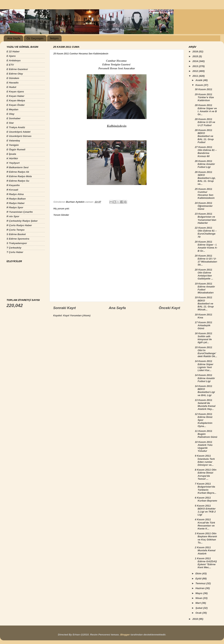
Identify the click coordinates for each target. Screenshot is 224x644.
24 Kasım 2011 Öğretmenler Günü (204, 206)
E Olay (10, 114)
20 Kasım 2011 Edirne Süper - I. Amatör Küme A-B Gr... (206, 246)
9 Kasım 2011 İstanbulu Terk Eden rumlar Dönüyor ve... (205, 460)
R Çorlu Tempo (15, 230)
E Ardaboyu (14, 60)
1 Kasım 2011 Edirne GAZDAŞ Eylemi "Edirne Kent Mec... (206, 563)
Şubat (199, 608)
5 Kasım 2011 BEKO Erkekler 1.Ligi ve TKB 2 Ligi (205, 510)
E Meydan (12, 109)
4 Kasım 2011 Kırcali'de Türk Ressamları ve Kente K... (205, 524)
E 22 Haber (13, 52)
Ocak (199, 613)
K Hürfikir (12, 158)
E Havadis (13, 83)
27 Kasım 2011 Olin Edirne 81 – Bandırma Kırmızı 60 (206, 152)
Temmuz (201, 583)
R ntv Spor (13, 216)
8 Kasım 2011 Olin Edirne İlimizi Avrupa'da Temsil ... (206, 474)
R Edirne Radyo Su (18, 181)
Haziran (200, 588)
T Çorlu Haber (15, 252)
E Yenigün (13, 145)
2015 (196, 56)
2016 (196, 52)
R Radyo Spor (15, 207)
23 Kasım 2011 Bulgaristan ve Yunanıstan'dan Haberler (206, 218)
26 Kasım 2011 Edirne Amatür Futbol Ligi (205, 164)
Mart (198, 603)
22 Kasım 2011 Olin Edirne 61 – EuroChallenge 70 (206, 232)
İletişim (54, 38)
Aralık (199, 80)
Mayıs (199, 593)
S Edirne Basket (16, 234)
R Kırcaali (12, 190)
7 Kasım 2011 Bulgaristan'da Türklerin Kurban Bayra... (206, 488)
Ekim (199, 573)
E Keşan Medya (16, 101)
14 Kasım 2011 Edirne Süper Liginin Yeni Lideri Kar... (204, 366)
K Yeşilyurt (13, 163)
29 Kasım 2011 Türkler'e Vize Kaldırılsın (204, 97)
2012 (196, 71)
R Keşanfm (13, 185)
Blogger (125, 635)
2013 (196, 66)
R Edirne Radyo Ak (18, 172)
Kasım (200, 85)
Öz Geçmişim (35, 38)
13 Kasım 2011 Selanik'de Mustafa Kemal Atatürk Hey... (205, 405)
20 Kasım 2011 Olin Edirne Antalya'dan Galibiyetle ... (204, 274)
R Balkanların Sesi (18, 167)
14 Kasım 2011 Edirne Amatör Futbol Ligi (205, 378)
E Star (10, 123)
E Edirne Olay (15, 74)
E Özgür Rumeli (16, 149)
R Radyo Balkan (16, 199)
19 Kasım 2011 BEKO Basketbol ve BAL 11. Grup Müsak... (204, 303)
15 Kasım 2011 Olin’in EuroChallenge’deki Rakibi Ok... (206, 352)
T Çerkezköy (14, 248)
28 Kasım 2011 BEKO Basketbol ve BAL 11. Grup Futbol (204, 136)
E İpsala (11, 154)
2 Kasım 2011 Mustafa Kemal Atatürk (205, 550)
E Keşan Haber (15, 96)
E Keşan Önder (16, 105)
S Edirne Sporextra (18, 239)
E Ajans (11, 56)
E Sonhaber (14, 118)
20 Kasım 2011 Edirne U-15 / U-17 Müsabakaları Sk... (206, 260)
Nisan (199, 598)
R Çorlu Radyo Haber (19, 225)
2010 (196, 619)
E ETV (10, 65)
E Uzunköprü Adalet (18, 132)
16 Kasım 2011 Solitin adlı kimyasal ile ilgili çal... (204, 338)
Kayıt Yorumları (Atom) (77, 315)
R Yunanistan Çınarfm (20, 212)
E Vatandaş (13, 141)
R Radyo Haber (16, 203)
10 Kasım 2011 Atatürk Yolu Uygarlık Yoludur (204, 447)
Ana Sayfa (14, 38)
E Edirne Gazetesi (17, 69)
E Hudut (11, 87)
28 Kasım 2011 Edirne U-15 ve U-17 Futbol (205, 122)
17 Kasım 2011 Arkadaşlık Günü (204, 325)
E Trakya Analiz (16, 127)
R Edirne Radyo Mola (19, 176)
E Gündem (13, 78)
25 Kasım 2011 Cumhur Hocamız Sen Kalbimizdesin (205, 194)
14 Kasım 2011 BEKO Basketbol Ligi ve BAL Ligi (205, 391)
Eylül (199, 579)
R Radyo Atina (15, 194)
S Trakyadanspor (17, 243)
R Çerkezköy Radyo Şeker (22, 221)
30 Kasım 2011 (204, 89)
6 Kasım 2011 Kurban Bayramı (206, 499)
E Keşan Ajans (15, 92)
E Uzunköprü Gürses (19, 136)
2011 (196, 76)
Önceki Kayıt (169, 308)
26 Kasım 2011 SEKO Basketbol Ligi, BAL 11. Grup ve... (205, 178)
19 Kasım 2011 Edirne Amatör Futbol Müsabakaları (205, 288)
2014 (196, 61)
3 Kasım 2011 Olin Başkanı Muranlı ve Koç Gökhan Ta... (206, 538)
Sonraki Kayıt (64, 308)
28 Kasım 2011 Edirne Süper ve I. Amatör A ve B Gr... (206, 110)
